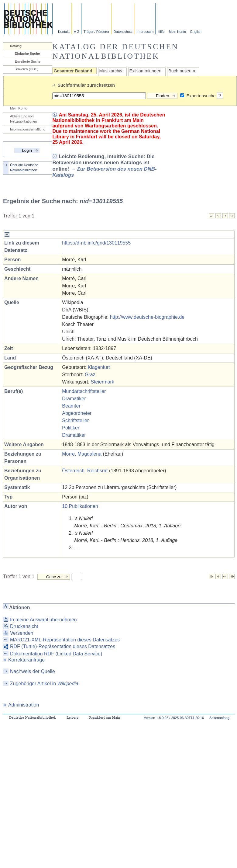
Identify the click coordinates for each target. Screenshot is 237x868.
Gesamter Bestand (73, 71)
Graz (90, 375)
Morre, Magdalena (82, 454)
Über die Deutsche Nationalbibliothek (24, 167)
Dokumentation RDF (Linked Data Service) (56, 654)
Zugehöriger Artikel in (44, 684)
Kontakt (64, 32)
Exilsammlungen (146, 71)
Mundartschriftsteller (84, 391)
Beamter (71, 406)
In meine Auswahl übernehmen (43, 620)
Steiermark (103, 382)
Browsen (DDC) (26, 69)
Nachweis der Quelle (33, 671)
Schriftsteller (75, 420)
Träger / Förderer (96, 32)
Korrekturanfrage (24, 660)
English (196, 32)
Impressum (145, 32)
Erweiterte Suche (27, 61)
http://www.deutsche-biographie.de (147, 317)
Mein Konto (178, 32)
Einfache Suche (27, 54)
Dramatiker (74, 399)
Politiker (71, 428)
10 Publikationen (80, 506)
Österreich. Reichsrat (85, 471)
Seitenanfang (219, 718)
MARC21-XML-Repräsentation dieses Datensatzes (65, 640)
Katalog (16, 46)
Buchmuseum (182, 71)
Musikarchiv (111, 71)
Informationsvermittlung (28, 129)
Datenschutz (123, 32)
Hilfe (161, 32)
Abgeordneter (77, 413)
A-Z (77, 32)
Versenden (22, 633)
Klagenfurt (99, 367)
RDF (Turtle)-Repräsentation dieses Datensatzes (63, 646)
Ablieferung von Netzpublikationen (24, 119)
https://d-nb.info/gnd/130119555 (96, 243)
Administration (21, 705)
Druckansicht (24, 626)
